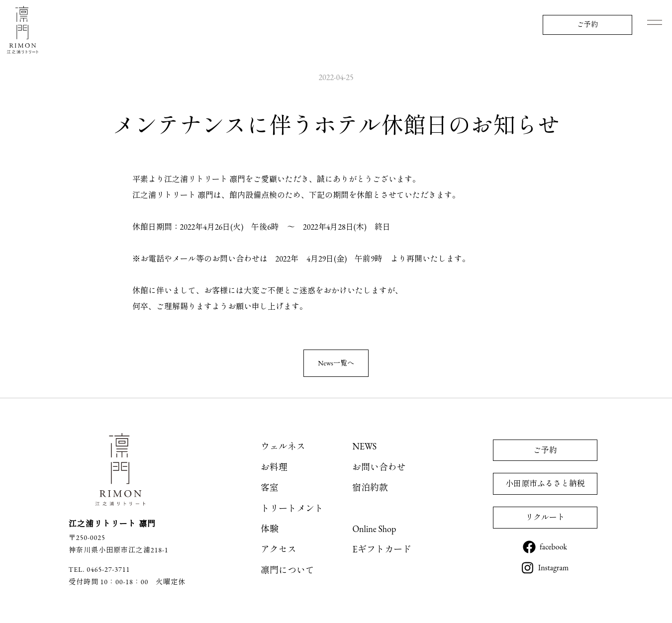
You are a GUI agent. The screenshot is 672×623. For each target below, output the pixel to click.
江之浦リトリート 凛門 (22, 30)
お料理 (274, 467)
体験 (270, 529)
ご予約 (587, 24)
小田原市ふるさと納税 (545, 484)
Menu (655, 22)
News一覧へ (336, 363)
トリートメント (292, 508)
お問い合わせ (379, 467)
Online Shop (374, 529)
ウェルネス (283, 446)
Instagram (554, 568)
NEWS (364, 446)
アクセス (279, 549)
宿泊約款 (370, 488)
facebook (553, 547)
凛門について (288, 570)
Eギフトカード (382, 549)
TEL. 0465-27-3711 (99, 569)
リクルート (545, 517)
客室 (270, 488)
